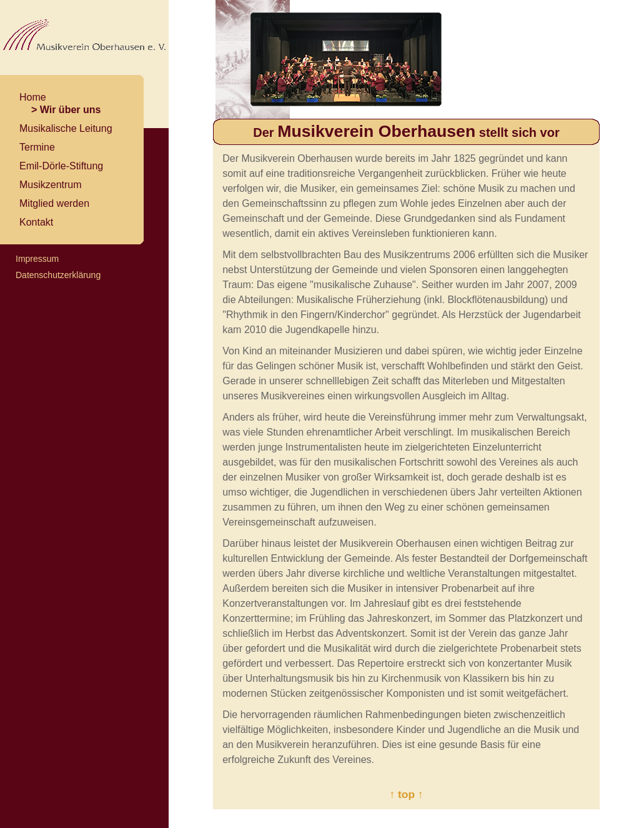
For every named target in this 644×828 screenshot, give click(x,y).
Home (33, 97)
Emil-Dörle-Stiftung (61, 166)
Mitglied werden (54, 203)
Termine (37, 147)
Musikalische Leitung (66, 128)
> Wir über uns (66, 110)
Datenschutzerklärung (58, 275)
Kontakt (36, 222)
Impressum (37, 259)
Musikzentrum (51, 185)
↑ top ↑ (407, 794)
